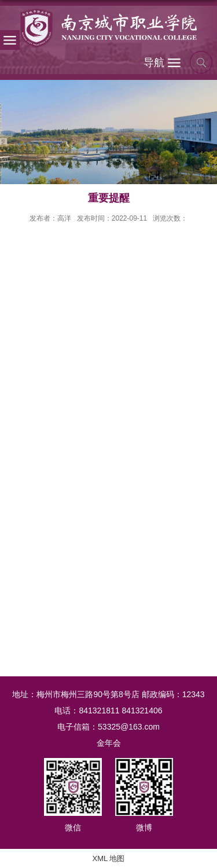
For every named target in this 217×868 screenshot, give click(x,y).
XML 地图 (109, 858)
